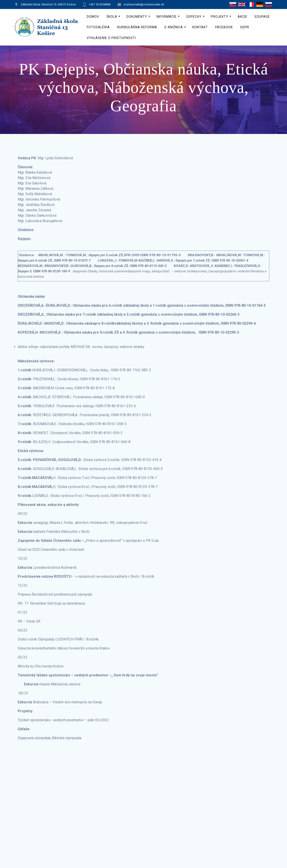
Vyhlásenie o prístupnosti (111, 38)
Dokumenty (137, 17)
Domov (93, 17)
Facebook (224, 27)
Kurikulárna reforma (137, 27)
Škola (112, 17)
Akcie (242, 17)
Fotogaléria (98, 27)
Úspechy (194, 17)
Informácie (167, 17)
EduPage (262, 17)
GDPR (245, 27)
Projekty (220, 17)
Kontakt (200, 27)
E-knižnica (174, 27)
